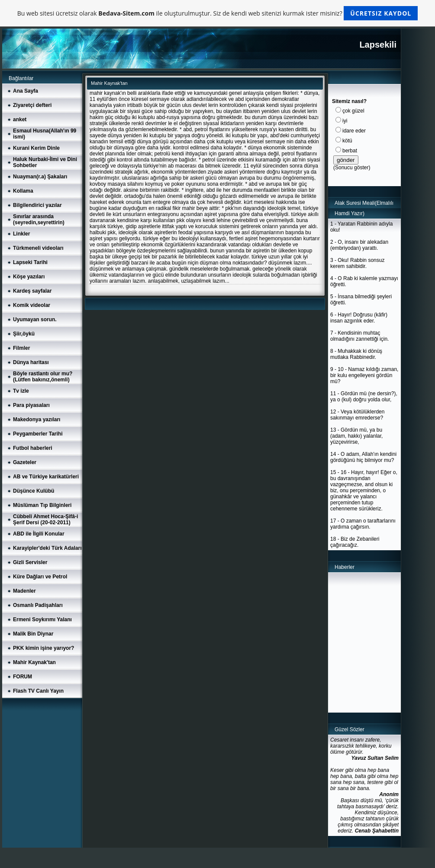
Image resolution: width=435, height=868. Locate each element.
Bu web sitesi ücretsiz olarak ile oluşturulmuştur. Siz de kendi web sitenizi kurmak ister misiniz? (217, 13)
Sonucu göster (352, 168)
